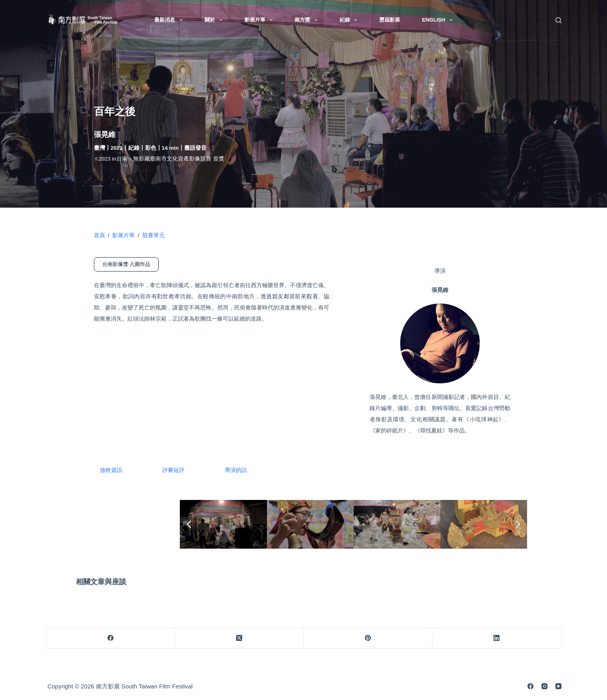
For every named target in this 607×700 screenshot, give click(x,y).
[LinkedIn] (497, 638)
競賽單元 (153, 235)
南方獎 (308, 20)
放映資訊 (111, 470)
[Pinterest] (368, 638)
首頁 (100, 235)
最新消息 (170, 20)
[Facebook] (111, 638)
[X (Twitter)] (239, 638)
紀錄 (350, 20)
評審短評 (173, 470)
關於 (215, 20)
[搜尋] (558, 20)
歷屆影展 (390, 20)
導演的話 (236, 470)
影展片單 (260, 20)
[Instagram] (544, 686)
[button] (189, 524)
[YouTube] (558, 686)
